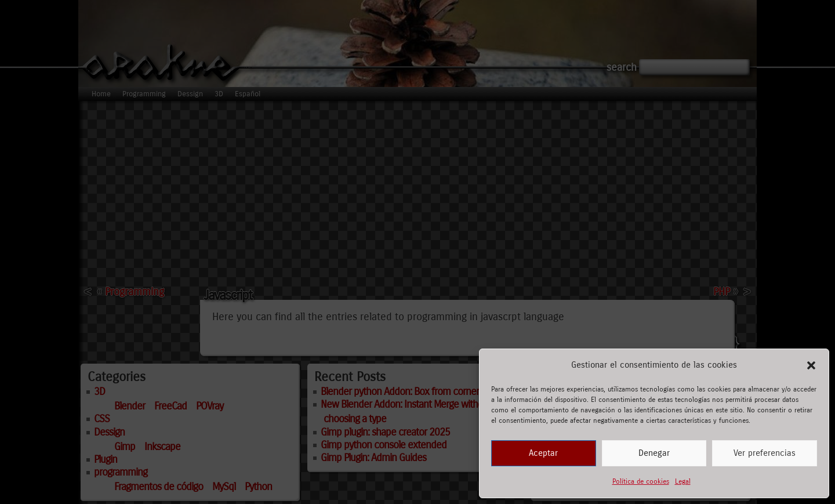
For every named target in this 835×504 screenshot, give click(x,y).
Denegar (654, 453)
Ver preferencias (765, 453)
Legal (683, 481)
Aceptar (543, 453)
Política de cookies (641, 481)
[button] (811, 365)
